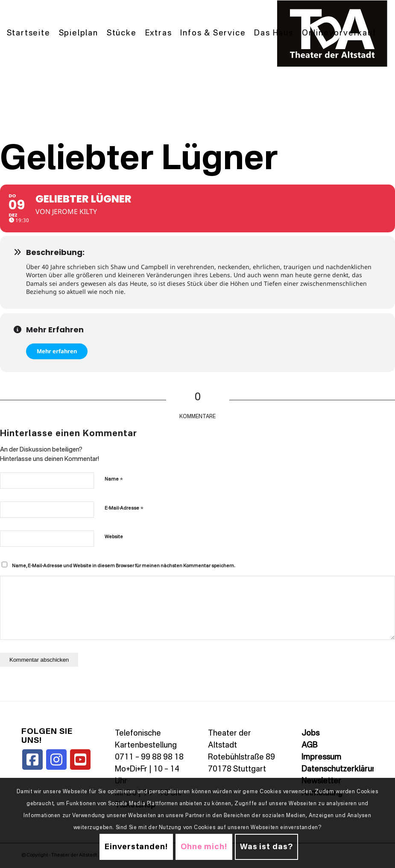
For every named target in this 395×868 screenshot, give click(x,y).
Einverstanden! (136, 847)
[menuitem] (29, 34)
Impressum (321, 757)
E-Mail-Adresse (124, 508)
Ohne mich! (204, 847)
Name (114, 479)
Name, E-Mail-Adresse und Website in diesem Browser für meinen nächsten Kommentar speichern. (123, 566)
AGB (309, 745)
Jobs (310, 733)
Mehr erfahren (57, 351)
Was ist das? (266, 847)
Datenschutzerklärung (341, 769)
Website (114, 537)
